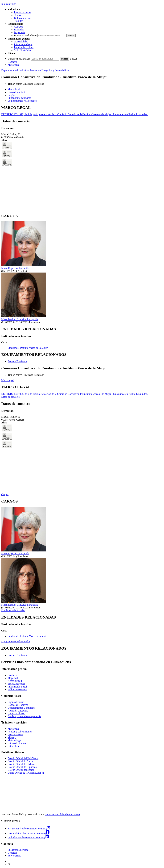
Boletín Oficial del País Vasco (23, 758)
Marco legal (7, 380)
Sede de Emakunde (18, 361)
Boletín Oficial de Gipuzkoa (22, 767)
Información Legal (17, 687)
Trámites (19, 21)
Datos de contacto (10, 397)
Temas (17, 15)
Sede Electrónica (23, 50)
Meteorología (15, 740)
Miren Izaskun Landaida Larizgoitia (20, 319)
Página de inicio (22, 12)
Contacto (19, 27)
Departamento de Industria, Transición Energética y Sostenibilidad (35, 70)
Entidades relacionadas (13, 610)
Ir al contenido (9, 4)
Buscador (19, 30)
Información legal (23, 44)
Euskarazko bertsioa (18, 850)
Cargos (5, 494)
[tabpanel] (82, 111)
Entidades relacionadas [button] (19, 98)
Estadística (13, 746)
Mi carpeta (13, 65)
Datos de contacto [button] (17, 92)
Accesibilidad (21, 42)
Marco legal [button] (14, 89)
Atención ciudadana (18, 711)
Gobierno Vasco (22, 18)
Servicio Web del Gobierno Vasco (62, 814)
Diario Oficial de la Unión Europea (26, 773)
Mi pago (12, 737)
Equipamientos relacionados (16, 641)
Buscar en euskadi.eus (25, 35)
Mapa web (19, 32)
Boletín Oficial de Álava (20, 761)
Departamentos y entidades (22, 708)
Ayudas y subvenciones (20, 732)
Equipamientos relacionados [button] (22, 101)
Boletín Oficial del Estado (21, 770)
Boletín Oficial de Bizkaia (21, 764)
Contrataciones (15, 734)
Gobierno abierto (16, 713)
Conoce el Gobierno (18, 705)
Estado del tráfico (17, 743)
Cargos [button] (11, 95)
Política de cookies (24, 47)
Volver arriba (14, 856)
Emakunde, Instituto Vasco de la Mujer (28, 348)
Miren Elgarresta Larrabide (30, 84)
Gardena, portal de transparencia (24, 716)
